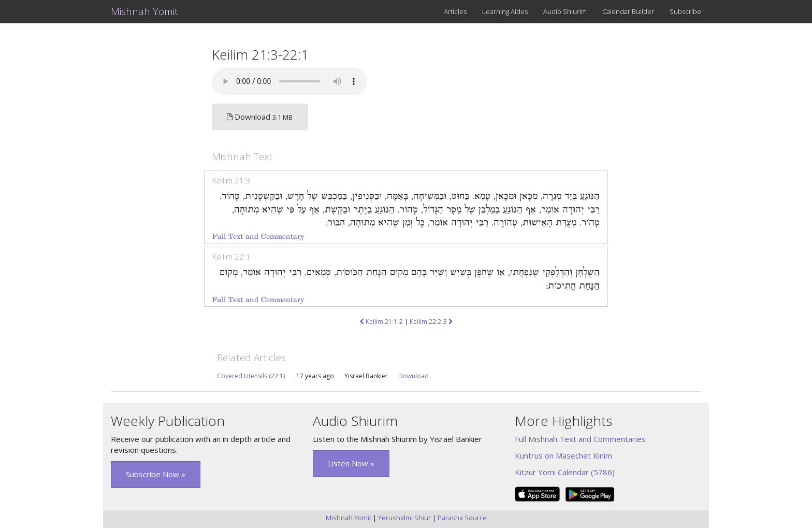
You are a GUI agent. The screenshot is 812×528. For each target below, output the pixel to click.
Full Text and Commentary (258, 237)
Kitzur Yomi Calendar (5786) (565, 472)
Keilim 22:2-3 (431, 322)
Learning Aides (505, 11)
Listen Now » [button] (351, 463)
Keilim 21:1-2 (381, 322)
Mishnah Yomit (144, 11)
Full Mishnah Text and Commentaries (580, 439)
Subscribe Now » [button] (156, 474)
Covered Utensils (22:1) (251, 376)
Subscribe (685, 11)
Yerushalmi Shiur (404, 518)
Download (414, 376)
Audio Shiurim (565, 11)
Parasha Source (462, 518)
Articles (455, 11)
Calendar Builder (628, 11)
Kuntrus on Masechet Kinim (563, 455)
